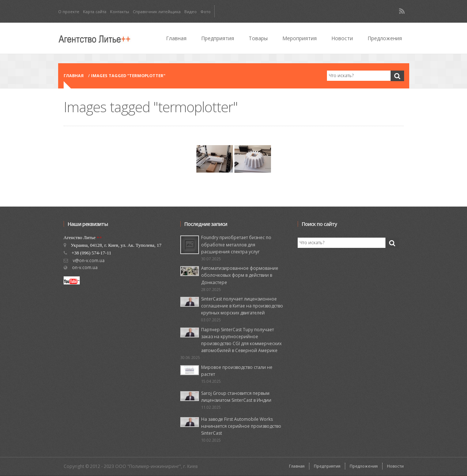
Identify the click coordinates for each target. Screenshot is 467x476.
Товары (258, 38)
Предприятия (218, 38)
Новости (342, 38)
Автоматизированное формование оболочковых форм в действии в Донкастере (240, 275)
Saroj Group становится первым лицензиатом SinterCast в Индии (236, 397)
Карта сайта (95, 12)
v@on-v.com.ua (89, 260)
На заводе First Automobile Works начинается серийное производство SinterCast (241, 426)
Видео (191, 12)
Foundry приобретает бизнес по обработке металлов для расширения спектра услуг (236, 244)
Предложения (385, 38)
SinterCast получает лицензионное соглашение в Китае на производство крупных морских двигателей (242, 306)
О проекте (69, 12)
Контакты (120, 12)
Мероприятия (300, 38)
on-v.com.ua (85, 267)
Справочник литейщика (157, 12)
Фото (206, 12)
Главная (176, 38)
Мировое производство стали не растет (237, 371)
